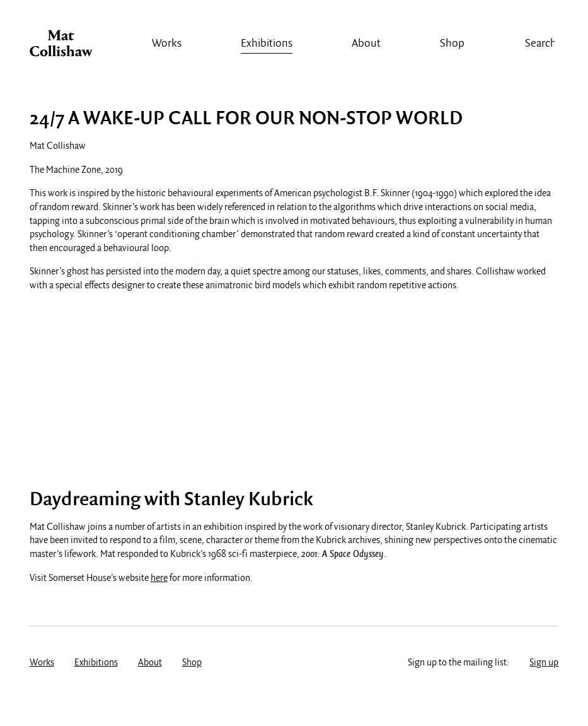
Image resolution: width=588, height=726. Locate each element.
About (366, 44)
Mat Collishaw (61, 47)
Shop (452, 44)
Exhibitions (267, 44)
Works (167, 44)
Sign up (544, 663)
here (159, 578)
